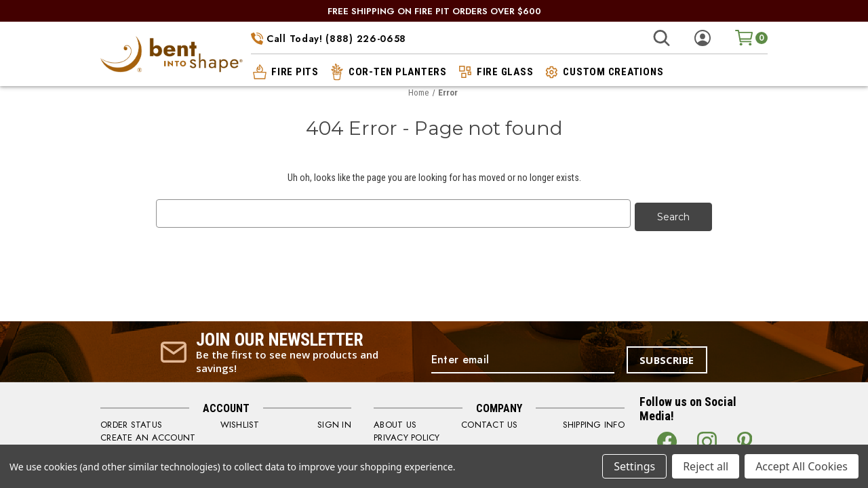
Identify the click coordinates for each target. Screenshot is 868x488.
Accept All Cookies (802, 466)
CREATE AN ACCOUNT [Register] (148, 434)
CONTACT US (490, 421)
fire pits (285, 72)
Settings (634, 466)
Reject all (706, 466)
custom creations (603, 72)
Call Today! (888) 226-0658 (329, 39)
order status (131, 421)
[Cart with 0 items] (751, 38)
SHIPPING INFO (594, 421)
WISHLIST (240, 421)
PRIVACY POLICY (407, 434)
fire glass (495, 72)
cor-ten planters (388, 72)
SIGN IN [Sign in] (334, 421)
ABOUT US (395, 421)
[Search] (662, 38)
